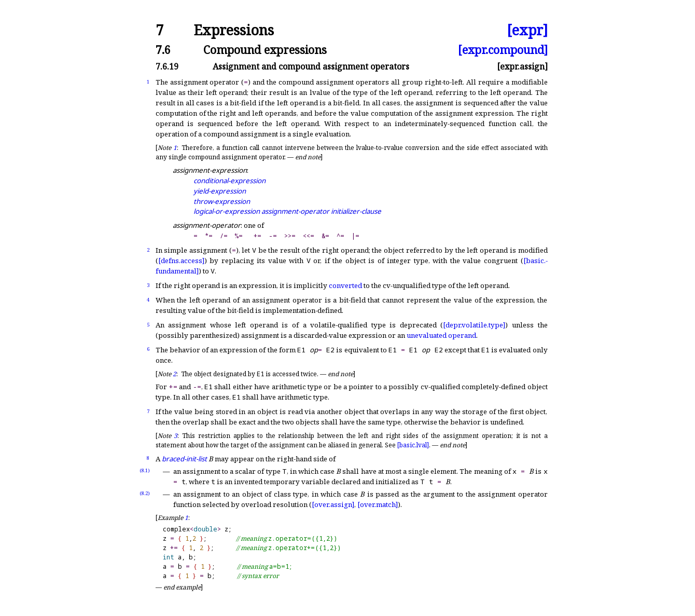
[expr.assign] (522, 66)
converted (345, 285)
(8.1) (145, 470)
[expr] (527, 30)
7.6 (163, 50)
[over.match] (378, 504)
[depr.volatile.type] (474, 325)
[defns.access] (181, 261)
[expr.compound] (503, 50)
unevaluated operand (441, 335)
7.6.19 (167, 66)
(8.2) (145, 493)
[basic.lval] (413, 445)
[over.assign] (333, 504)
